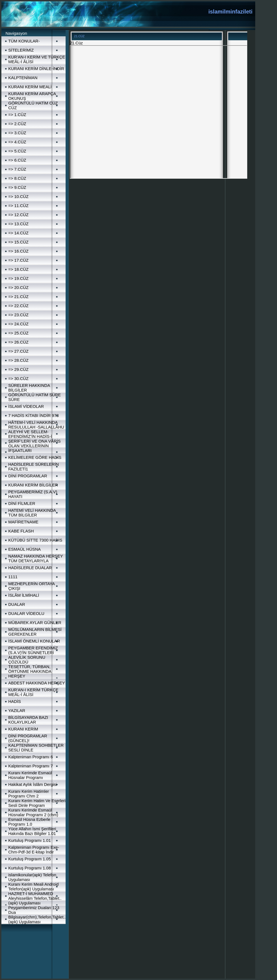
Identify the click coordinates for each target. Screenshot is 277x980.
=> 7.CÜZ (17, 169)
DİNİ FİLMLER (22, 503)
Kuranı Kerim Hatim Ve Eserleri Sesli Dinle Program (37, 803)
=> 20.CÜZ (18, 287)
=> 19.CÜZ (18, 278)
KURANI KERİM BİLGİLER (33, 485)
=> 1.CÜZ (17, 115)
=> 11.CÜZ (18, 206)
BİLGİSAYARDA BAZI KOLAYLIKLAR (28, 720)
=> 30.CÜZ (18, 378)
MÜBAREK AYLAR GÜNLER (35, 622)
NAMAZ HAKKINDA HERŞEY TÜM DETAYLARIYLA (36, 558)
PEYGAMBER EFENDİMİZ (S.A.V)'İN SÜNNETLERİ (33, 650)
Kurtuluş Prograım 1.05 (29, 859)
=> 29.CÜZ (18, 369)
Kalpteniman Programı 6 (31, 757)
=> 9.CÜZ (17, 187)
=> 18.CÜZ (18, 269)
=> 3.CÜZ (17, 133)
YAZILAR (17, 710)
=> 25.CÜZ (18, 333)
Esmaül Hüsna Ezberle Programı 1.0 (29, 822)
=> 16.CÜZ (18, 251)
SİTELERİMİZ (21, 50)
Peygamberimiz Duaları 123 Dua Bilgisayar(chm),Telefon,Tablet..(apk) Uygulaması (37, 915)
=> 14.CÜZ (18, 233)
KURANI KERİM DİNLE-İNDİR (36, 69)
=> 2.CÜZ (17, 124)
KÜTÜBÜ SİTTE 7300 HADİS (35, 540)
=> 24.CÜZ (18, 324)
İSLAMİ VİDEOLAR (26, 406)
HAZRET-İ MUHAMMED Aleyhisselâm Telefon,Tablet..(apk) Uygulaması (35, 898)
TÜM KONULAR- (24, 41)
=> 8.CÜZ (17, 178)
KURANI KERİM (23, 729)
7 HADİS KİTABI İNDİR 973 (33, 415)
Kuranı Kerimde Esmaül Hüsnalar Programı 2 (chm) (33, 812)
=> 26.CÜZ (18, 342)
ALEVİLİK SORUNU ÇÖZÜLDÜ (27, 660)
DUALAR (17, 604)
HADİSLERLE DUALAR (30, 568)
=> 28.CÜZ (18, 360)
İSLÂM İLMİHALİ (24, 595)
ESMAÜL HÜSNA (25, 549)
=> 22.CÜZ (18, 306)
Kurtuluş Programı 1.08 (29, 868)
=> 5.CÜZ (17, 151)
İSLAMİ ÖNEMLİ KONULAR (34, 641)
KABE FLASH (21, 531)
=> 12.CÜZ (18, 215)
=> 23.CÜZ (18, 315)
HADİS (15, 701)
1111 (13, 577)
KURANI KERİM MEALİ (30, 87)
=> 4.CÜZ (17, 142)
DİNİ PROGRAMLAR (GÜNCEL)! (28, 738)
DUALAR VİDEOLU (26, 613)
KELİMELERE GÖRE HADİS (35, 457)
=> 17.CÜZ (18, 260)
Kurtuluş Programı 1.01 (29, 840)
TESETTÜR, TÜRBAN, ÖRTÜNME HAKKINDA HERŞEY (30, 671)
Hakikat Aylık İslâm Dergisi (33, 784)
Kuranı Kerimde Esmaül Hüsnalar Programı (30, 775)
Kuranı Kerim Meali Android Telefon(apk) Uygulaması (33, 887)
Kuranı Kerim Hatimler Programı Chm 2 (29, 794)
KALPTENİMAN (23, 78)
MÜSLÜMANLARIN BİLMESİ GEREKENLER (35, 632)
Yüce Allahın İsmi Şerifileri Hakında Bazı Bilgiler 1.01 (32, 831)
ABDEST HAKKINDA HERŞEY (37, 683)
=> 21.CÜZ (18, 297)
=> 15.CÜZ (18, 242)
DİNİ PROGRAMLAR (28, 476)
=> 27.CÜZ (18, 351)
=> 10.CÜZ (18, 196)
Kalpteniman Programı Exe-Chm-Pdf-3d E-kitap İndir (34, 850)
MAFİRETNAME (23, 522)
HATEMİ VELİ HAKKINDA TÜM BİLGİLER (32, 513)
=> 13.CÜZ (18, 224)
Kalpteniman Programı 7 (31, 766)
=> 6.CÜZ (17, 160)
